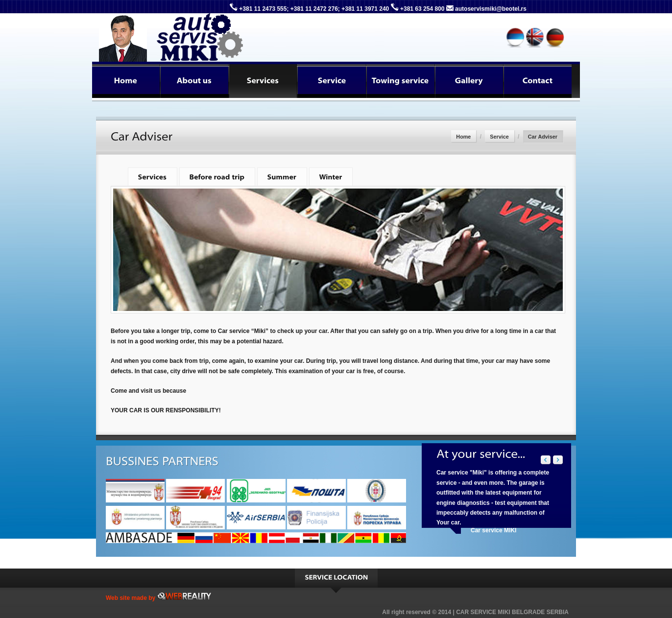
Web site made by (158, 598)
